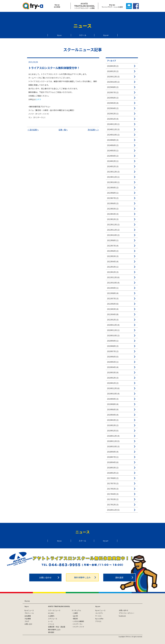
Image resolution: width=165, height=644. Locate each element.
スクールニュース (54, 610)
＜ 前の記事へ (33, 130)
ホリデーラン (78, 624)
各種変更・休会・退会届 (57, 627)
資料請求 (119, 577)
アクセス (98, 621)
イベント (51, 624)
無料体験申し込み (82, 577)
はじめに (51, 613)
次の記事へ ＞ (93, 130)
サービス (98, 616)
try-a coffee (99, 619)
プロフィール (29, 613)
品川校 (76, 616)
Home (27, 601)
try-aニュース (29, 610)
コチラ (38, 99)
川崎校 (76, 613)
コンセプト (99, 613)
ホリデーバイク (79, 627)
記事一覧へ (63, 130)
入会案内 (51, 616)
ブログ (27, 621)
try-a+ (106, 35)
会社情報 (28, 616)
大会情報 (28, 619)
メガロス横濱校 (79, 621)
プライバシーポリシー (127, 613)
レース (50, 621)
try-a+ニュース (100, 610)
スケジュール (53, 619)
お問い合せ (28, 624)
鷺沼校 (76, 619)
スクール (83, 35)
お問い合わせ (45, 577)
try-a (59, 35)
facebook (122, 616)
